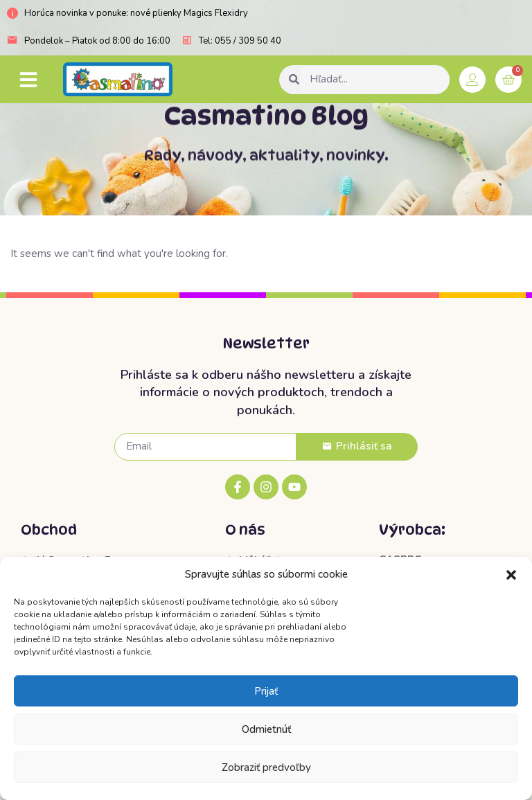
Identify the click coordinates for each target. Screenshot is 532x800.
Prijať (266, 691)
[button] (511, 575)
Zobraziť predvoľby (266, 767)
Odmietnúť (266, 729)
